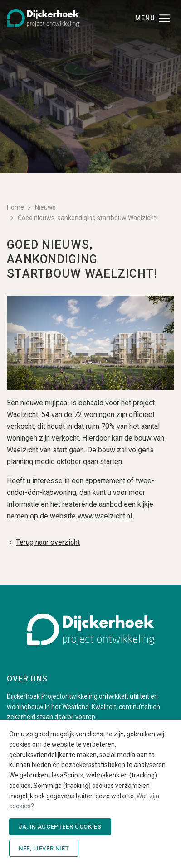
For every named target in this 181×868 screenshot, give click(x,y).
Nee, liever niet (44, 848)
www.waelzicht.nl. (105, 516)
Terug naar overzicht (43, 542)
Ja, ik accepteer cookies (60, 827)
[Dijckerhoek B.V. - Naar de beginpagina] (43, 17)
